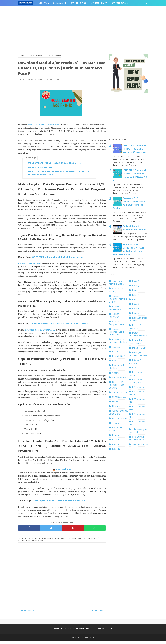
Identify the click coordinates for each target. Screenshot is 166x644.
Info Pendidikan (120, 418)
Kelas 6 (136, 299)
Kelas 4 (136, 290)
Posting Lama (98, 614)
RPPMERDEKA (89, 640)
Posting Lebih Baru (28, 614)
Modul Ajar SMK (140, 348)
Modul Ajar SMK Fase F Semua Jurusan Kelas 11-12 (59, 504)
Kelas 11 (116, 444)
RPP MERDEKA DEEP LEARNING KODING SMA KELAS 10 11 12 (55, 164)
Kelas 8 (136, 309)
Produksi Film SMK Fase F (44, 126)
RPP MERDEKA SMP (99, 3)
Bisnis (115, 361)
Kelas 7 (136, 304)
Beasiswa (117, 352)
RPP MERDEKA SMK (29, 9)
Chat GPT (117, 373)
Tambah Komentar (57, 80)
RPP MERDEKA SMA (120, 3)
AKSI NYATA (44, 3)
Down (115, 402)
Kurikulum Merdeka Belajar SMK (40, 332)
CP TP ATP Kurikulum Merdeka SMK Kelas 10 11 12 (58, 259)
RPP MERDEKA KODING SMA (40, 168)
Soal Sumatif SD (140, 444)
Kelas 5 (136, 295)
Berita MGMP (118, 356)
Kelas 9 (136, 313)
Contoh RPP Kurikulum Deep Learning (117, 385)
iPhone (115, 423)
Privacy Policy (82, 632)
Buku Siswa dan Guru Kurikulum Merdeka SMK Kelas (59, 325)
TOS (112, 632)
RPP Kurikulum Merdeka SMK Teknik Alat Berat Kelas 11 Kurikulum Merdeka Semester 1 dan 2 (58, 174)
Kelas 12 (116, 449)
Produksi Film (64, 473)
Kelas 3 (136, 286)
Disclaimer (99, 632)
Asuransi (116, 347)
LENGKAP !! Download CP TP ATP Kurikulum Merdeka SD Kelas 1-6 (134, 149)
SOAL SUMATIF (60, 3)
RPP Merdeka (139, 387)
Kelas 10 (116, 440)
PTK (134, 368)
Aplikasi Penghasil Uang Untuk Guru (116, 332)
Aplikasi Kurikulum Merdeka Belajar (118, 299)
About (55, 632)
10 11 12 (91, 325)
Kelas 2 (136, 281)
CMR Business (119, 377)
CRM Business (119, 397)
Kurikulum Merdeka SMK (30, 265)
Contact (67, 632)
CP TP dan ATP (120, 392)
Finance (116, 406)
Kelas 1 (116, 435)
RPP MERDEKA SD (78, 3)
